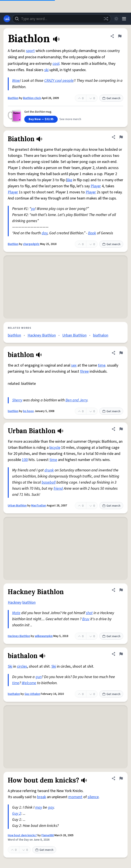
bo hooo (28, 411)
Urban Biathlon (74, 335)
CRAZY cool (53, 81)
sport (30, 51)
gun (39, 677)
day (45, 233)
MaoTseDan (39, 506)
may (39, 807)
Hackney (15, 602)
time (102, 365)
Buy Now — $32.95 (41, 119)
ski (46, 70)
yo (33, 209)
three (84, 371)
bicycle (55, 448)
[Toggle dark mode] (116, 19)
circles (22, 666)
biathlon (14, 335)
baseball (49, 482)
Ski (10, 666)
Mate (16, 613)
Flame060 (48, 835)
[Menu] (124, 19)
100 (25, 460)
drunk (49, 470)
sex (74, 365)
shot (89, 613)
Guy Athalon (32, 694)
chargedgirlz (31, 244)
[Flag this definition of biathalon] (121, 654)
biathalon (101, 335)
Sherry (17, 400)
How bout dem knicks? (22, 835)
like (70, 180)
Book (92, 233)
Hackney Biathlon (42, 335)
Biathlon (13, 98)
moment (75, 797)
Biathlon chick (32, 98)
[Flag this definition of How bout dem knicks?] (121, 778)
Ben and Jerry (76, 400)
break (42, 797)
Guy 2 (17, 814)
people (68, 81)
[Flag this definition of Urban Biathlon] (121, 429)
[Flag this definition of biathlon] (121, 353)
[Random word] (106, 19)
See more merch (70, 119)
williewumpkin (44, 636)
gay (51, 807)
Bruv (86, 619)
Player (96, 186)
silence (93, 797)
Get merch (111, 98)
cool (56, 64)
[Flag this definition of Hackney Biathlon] (121, 590)
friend (58, 488)
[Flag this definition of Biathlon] (120, 36)
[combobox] (62, 19)
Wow (16, 81)
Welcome (29, 683)
